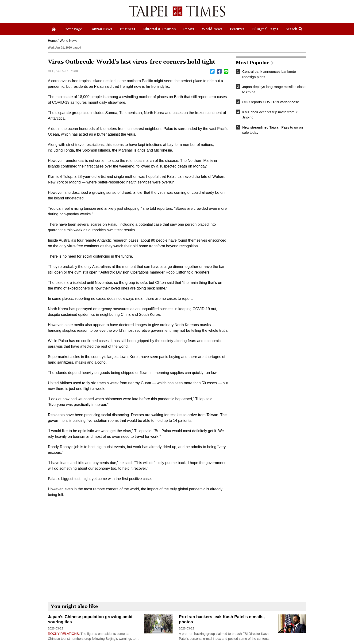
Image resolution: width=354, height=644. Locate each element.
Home (52, 41)
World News (68, 41)
